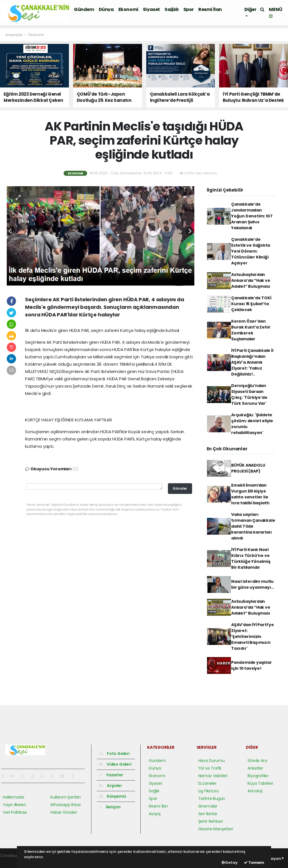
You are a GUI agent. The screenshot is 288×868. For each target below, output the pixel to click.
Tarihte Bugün (212, 799)
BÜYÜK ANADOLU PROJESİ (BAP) (248, 468)
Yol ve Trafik (210, 768)
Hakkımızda (13, 797)
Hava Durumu (211, 761)
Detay (230, 863)
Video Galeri (115, 764)
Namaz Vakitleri (213, 776)
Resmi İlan (210, 9)
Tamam (254, 863)
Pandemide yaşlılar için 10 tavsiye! (252, 665)
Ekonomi (128, 9)
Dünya (106, 9)
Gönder (180, 488)
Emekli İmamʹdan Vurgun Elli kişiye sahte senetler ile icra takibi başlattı (250, 494)
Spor (189, 9)
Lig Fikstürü (209, 791)
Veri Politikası (15, 812)
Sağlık (172, 9)
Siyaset (151, 9)
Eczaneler (207, 783)
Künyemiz (112, 796)
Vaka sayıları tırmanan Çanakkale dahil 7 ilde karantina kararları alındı (253, 526)
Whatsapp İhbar (66, 805)
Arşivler (110, 786)
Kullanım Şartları (66, 797)
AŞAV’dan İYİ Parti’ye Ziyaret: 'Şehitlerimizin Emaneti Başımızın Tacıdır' (253, 637)
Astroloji (255, 791)
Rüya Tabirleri (260, 783)
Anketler (255, 768)
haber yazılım (13, 862)
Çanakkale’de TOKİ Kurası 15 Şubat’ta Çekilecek (251, 304)
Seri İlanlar (208, 814)
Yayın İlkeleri (14, 805)
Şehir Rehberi (211, 821)
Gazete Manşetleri (216, 829)
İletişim (110, 807)
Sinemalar (208, 806)
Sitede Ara (257, 761)
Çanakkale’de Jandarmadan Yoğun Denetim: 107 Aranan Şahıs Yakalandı (252, 216)
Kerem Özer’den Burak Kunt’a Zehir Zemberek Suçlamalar (251, 330)
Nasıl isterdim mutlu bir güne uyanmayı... (253, 584)
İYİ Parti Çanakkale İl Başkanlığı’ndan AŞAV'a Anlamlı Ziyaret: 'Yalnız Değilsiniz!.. (252, 362)
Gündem (84, 9)
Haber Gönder (64, 812)
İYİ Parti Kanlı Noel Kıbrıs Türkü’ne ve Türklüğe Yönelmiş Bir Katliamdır (251, 558)
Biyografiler (258, 776)
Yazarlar (111, 775)
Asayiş (155, 814)
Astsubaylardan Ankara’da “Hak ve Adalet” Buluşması (251, 280)
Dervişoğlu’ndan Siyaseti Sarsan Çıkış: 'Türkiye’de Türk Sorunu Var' (249, 394)
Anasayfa (14, 35)
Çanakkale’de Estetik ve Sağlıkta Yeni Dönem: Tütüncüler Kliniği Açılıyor (251, 251)
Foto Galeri (114, 754)
